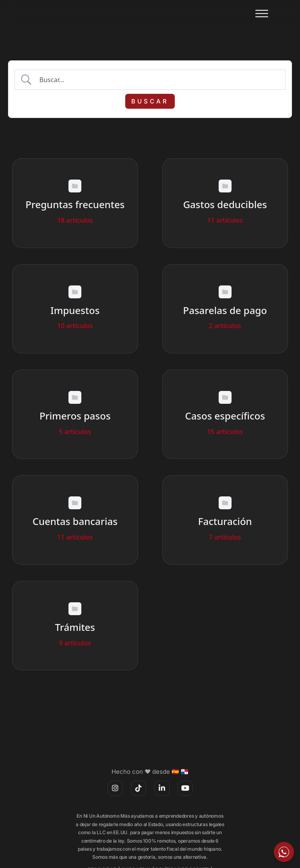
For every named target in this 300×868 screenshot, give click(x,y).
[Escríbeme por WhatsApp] (284, 852)
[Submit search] (150, 101)
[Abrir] (262, 14)
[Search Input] (157, 80)
